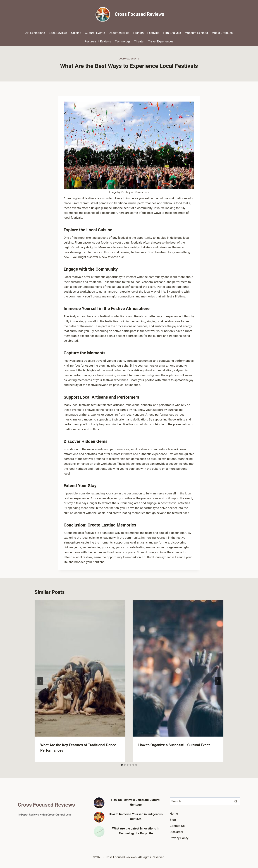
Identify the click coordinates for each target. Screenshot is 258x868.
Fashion (138, 33)
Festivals (153, 33)
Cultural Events (95, 33)
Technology (123, 41)
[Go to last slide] (40, 681)
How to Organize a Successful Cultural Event (174, 745)
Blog (173, 820)
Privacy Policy (179, 838)
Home (174, 814)
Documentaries (119, 33)
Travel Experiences (161, 41)
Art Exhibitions (35, 33)
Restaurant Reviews (98, 41)
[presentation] (80, 668)
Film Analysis (172, 33)
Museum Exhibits (196, 33)
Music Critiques (222, 33)
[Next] (218, 681)
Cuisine (76, 33)
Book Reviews (58, 33)
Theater (139, 41)
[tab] (122, 765)
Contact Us (177, 826)
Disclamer (176, 832)
